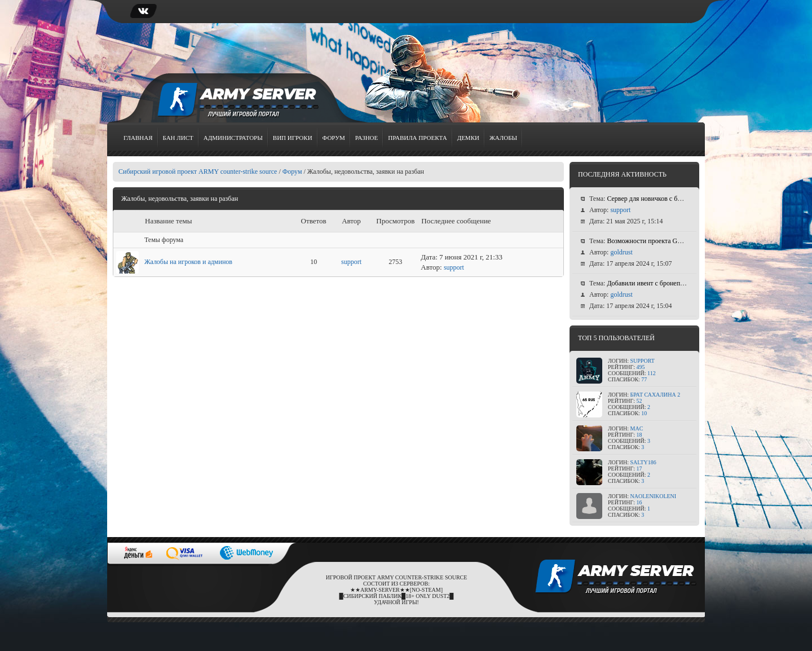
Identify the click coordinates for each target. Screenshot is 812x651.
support (351, 262)
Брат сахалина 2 (656, 395)
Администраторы (233, 138)
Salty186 (643, 462)
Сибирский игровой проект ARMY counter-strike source (198, 171)
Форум (334, 138)
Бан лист (178, 138)
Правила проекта (417, 138)
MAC (637, 428)
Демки (468, 138)
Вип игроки (293, 138)
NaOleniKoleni (654, 496)
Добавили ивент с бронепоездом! (654, 283)
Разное (367, 138)
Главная (138, 138)
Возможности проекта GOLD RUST (658, 241)
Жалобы (503, 138)
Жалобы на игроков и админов (188, 262)
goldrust (621, 252)
